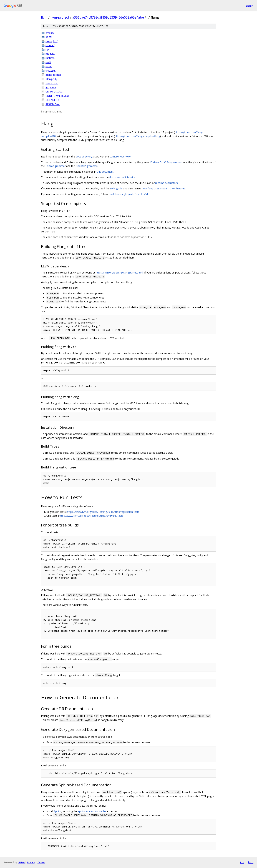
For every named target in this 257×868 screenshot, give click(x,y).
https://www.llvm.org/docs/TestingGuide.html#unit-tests (91, 516)
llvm (44, 17)
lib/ (47, 50)
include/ (50, 45)
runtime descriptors (167, 183)
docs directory (84, 156)
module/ (50, 54)
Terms (41, 862)
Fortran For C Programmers (166, 162)
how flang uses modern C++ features (163, 188)
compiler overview (120, 156)
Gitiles (22, 862)
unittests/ (51, 71)
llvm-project (60, 17)
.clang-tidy (51, 79)
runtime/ (50, 58)
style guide (116, 188)
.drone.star (52, 83)
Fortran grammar (56, 166)
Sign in (250, 6)
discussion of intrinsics (122, 177)
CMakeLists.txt (54, 91)
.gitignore (51, 87)
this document (105, 172)
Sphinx (58, 811)
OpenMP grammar (86, 166)
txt (242, 862)
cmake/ (50, 33)
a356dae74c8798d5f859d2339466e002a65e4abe (108, 17)
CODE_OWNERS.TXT (57, 96)
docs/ (49, 37)
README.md (53, 104)
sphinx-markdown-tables (92, 811)
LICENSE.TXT (53, 100)
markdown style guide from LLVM (128, 194)
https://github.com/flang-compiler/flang (137, 136)
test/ (48, 62)
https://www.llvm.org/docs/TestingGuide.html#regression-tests (103, 512)
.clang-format (53, 75)
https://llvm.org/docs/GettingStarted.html (119, 273)
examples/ (51, 41)
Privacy (31, 862)
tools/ (49, 66)
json (251, 862)
